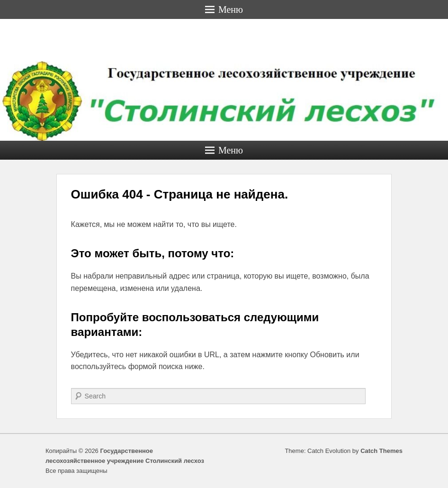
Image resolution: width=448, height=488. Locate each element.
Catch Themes (381, 451)
